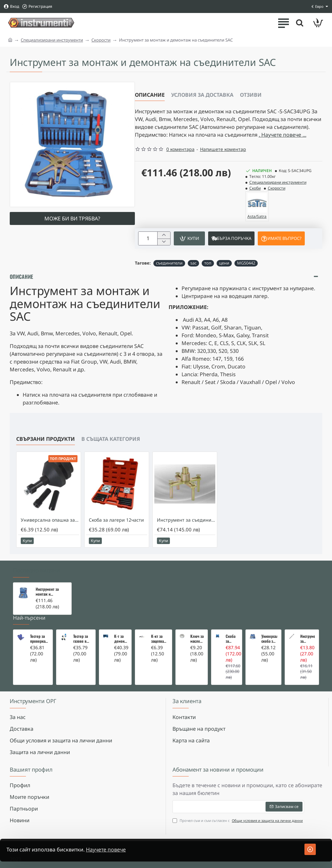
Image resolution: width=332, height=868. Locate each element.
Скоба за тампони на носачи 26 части (232, 639)
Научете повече (106, 849)
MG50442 (246, 263)
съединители (169, 263)
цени (224, 263)
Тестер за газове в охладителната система (83, 639)
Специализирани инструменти (52, 40)
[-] (164, 242)
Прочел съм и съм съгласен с (238, 821)
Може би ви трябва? (72, 218)
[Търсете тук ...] (300, 23)
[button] (189, 238)
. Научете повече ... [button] (283, 135)
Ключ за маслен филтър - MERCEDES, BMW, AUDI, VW (197, 639)
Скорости (101, 40)
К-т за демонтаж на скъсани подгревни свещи (121, 639)
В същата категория (111, 439)
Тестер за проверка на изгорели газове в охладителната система (39, 639)
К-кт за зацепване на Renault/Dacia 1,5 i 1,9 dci (159, 639)
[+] (164, 235)
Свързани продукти (46, 439)
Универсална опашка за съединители (50, 520)
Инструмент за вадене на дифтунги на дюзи (308, 639)
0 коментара (180, 149)
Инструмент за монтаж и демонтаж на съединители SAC (50, 592)
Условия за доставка (202, 95)
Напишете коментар (223, 149)
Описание (150, 95)
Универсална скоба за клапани (269, 639)
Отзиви (251, 95)
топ (208, 263)
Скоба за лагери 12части (116, 520)
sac (193, 263)
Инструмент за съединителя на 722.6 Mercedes (186, 520)
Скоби (255, 188)
